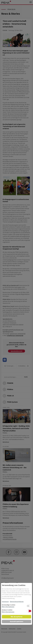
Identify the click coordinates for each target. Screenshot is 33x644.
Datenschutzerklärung (17, 602)
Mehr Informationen (8, 607)
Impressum (5, 602)
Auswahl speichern (17, 621)
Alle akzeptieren (16, 617)
